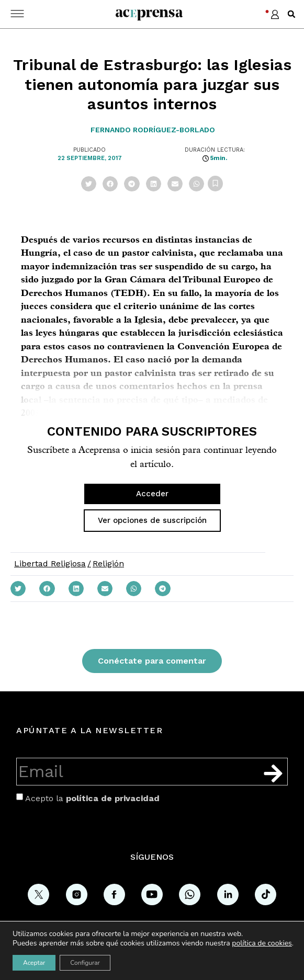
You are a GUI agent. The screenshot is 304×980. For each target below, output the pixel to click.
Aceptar (34, 963)
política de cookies (262, 943)
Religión (108, 563)
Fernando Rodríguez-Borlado (153, 130)
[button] (291, 14)
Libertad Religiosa (50, 563)
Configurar (85, 963)
